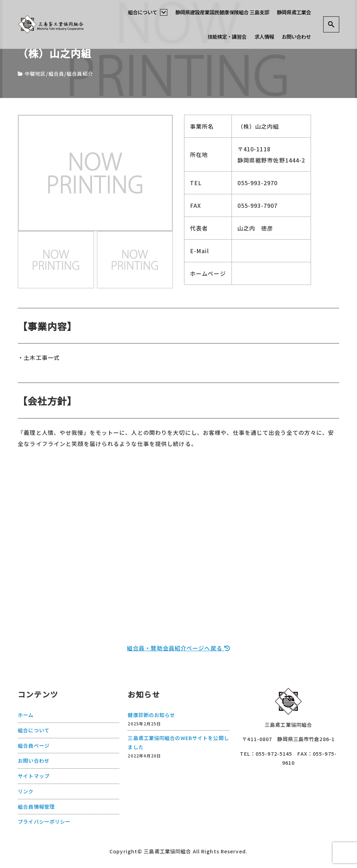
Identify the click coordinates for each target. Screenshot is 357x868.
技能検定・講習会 (227, 36)
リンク (26, 791)
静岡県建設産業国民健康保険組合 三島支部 (222, 12)
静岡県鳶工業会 (294, 12)
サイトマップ (34, 775)
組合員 (56, 73)
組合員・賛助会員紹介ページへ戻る (178, 648)
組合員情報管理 (36, 806)
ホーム (26, 714)
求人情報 (264, 36)
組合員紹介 (80, 73)
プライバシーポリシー (44, 821)
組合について (148, 12)
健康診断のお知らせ (151, 714)
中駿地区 (35, 73)
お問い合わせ (296, 36)
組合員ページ (34, 745)
